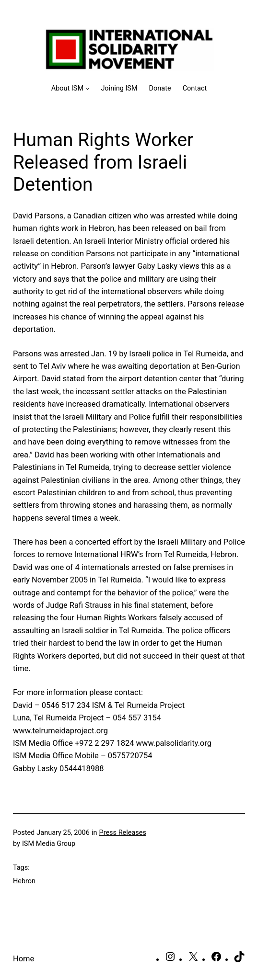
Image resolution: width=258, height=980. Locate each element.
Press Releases (123, 833)
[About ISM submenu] (70, 88)
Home (23, 959)
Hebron (24, 881)
